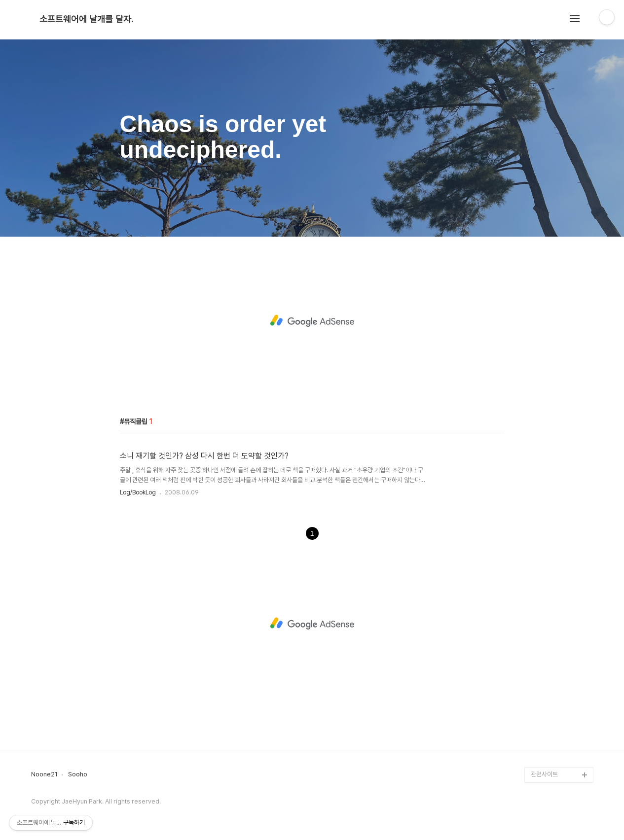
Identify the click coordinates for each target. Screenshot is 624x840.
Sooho (78, 774)
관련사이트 (544, 774)
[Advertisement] (312, 321)
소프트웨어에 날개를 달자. (86, 19)
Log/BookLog (138, 492)
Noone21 (44, 774)
